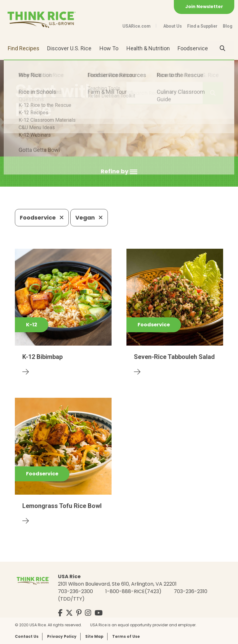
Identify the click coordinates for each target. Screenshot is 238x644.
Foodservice (193, 48)
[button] (119, 172)
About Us (173, 26)
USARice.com (137, 26)
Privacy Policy (62, 636)
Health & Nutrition (148, 48)
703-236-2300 (75, 591)
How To (109, 48)
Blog (228, 26)
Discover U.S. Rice (69, 48)
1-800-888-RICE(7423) (133, 591)
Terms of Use (126, 636)
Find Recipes (24, 48)
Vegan (89, 218)
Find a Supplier (202, 26)
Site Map (94, 636)
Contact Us (27, 636)
